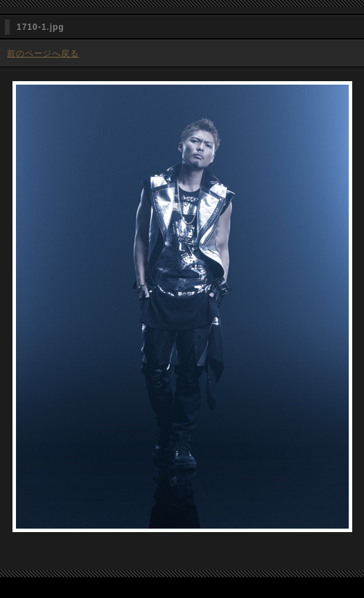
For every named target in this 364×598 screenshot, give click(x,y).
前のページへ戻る (43, 53)
